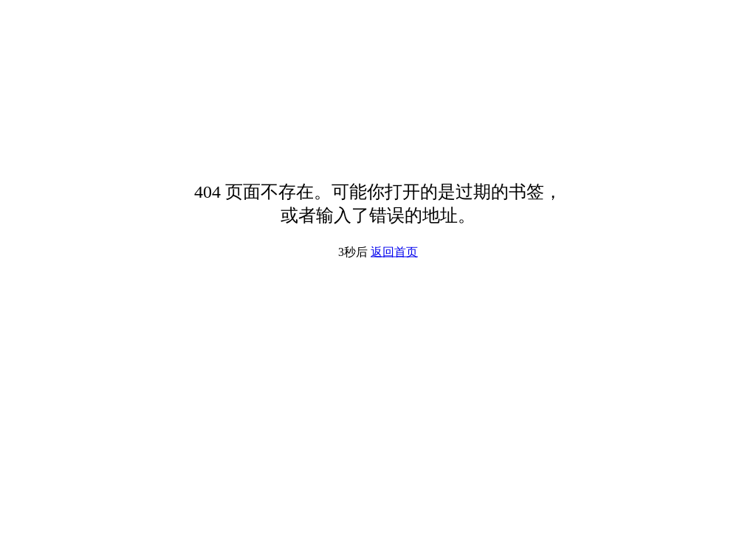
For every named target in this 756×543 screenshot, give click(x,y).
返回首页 (394, 252)
